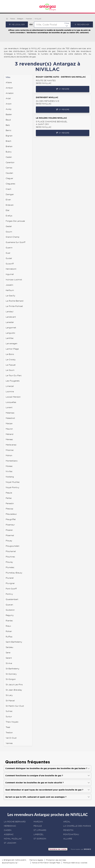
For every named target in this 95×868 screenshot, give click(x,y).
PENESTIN (68, 830)
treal (8, 727)
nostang (10, 477)
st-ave (9, 663)
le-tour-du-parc (14, 375)
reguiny (10, 615)
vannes (9, 743)
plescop (9, 509)
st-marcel (10, 701)
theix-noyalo (12, 722)
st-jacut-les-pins (14, 685)
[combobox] (52, 24)
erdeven (10, 205)
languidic (10, 333)
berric (8, 130)
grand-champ (13, 237)
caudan (9, 173)
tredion (9, 733)
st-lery (9, 695)
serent (9, 658)
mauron (9, 429)
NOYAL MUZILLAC (13, 839)
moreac (9, 466)
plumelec (10, 567)
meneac (9, 439)
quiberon (10, 610)
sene (8, 653)
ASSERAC (9, 834)
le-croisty (11, 360)
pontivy (9, 594)
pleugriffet (11, 519)
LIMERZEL (39, 834)
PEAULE (38, 826)
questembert (12, 599)
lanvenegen (12, 344)
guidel (9, 258)
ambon (9, 88)
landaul (10, 312)
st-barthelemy (12, 669)
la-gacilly (10, 296)
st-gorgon (11, 679)
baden (9, 114)
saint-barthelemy (14, 642)
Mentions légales (36, 860)
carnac (9, 168)
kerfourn (10, 290)
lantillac (10, 338)
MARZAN (38, 822)
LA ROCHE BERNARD (15, 822)
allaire (9, 82)
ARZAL (67, 822)
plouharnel (11, 551)
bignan (9, 136)
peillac (9, 498)
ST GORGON (40, 839)
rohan (9, 631)
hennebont (11, 269)
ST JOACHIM (10, 843)
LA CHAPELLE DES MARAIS (77, 826)
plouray (9, 562)
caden (9, 157)
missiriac (10, 450)
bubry (9, 152)
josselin (9, 285)
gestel (9, 226)
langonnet (11, 328)
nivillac (9, 471)
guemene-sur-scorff (16, 242)
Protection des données (56, 860)
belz (8, 125)
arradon (10, 93)
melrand (10, 434)
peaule (9, 493)
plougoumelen (13, 546)
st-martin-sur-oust (15, 706)
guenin (9, 248)
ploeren (9, 530)
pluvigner (10, 583)
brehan (9, 146)
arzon (9, 104)
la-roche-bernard (15, 301)
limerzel (10, 386)
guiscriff (10, 264)
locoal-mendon (13, 397)
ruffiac (9, 637)
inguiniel (10, 274)
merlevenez (11, 445)
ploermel (10, 535)
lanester (10, 322)
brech (8, 141)
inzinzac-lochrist (14, 280)
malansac (10, 413)
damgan (10, 194)
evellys (9, 216)
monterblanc (12, 461)
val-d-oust (11, 738)
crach (8, 189)
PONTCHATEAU (71, 834)
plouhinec (10, 557)
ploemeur (10, 525)
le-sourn (10, 370)
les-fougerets (13, 381)
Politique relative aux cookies (75, 863)
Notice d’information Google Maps (46, 863)
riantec (9, 621)
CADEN (8, 830)
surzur (9, 717)
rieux (8, 626)
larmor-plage (12, 349)
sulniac (9, 711)
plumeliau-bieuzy (14, 573)
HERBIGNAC (10, 826)
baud (8, 120)
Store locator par (81, 849)
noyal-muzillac (13, 482)
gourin (9, 232)
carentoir (10, 162)
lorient (9, 407)
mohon (9, 455)
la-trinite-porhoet (14, 306)
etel (8, 210)
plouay (9, 541)
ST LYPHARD (40, 830)
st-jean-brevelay (14, 690)
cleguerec (10, 184)
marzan (9, 423)
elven (8, 200)
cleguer (9, 178)
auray (9, 109)
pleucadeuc (11, 514)
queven (9, 605)
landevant (11, 317)
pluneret (10, 578)
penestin (10, 503)
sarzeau (9, 647)
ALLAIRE (68, 839)
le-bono (10, 354)
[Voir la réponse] (47, 768)
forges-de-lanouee (15, 221)
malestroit (10, 418)
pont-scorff (11, 589)
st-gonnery (11, 674)
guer (8, 253)
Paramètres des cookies (58, 849)
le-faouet (11, 365)
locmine (10, 392)
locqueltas (11, 402)
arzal (8, 98)
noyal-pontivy (12, 487)
